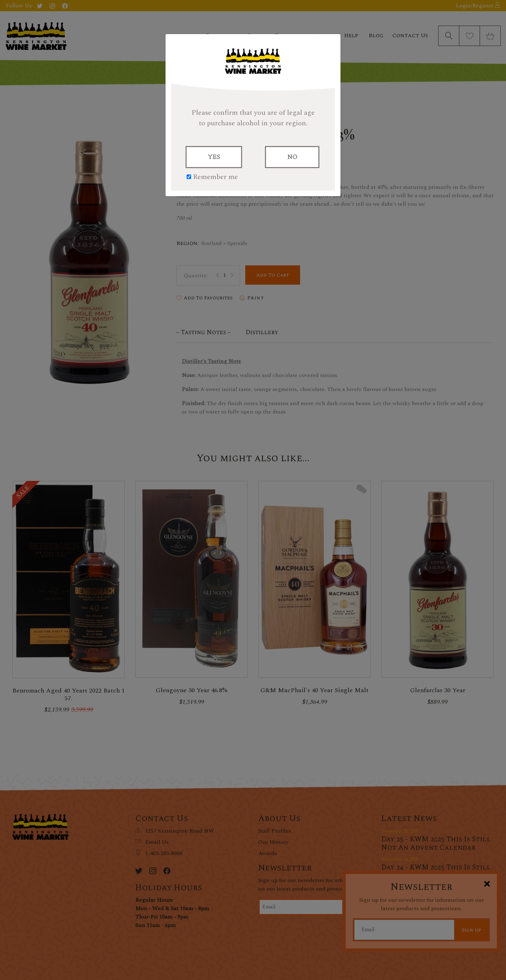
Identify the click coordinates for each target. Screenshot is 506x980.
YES (214, 157)
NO (292, 157)
